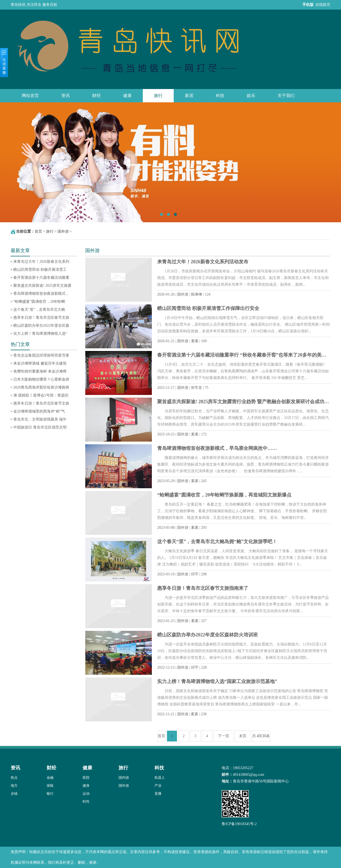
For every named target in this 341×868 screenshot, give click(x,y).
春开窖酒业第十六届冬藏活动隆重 (41, 278)
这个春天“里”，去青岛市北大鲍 (39, 310)
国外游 (63, 231)
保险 (50, 786)
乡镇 (14, 794)
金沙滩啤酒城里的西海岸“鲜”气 (39, 411)
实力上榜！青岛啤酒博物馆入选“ (40, 334)
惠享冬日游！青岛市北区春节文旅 (41, 318)
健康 (127, 96)
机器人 (160, 778)
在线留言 (323, 5)
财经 (96, 96)
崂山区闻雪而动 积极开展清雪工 (40, 270)
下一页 (224, 736)
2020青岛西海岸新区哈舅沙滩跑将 (41, 387)
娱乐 (251, 96)
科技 (220, 96)
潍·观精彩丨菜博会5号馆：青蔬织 (41, 395)
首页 (38, 231)
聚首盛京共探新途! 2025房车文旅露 (42, 286)
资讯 (66, 96)
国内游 (124, 778)
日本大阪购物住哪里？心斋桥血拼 (41, 379)
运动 (86, 794)
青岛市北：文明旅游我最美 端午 (40, 419)
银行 (50, 794)
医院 (86, 778)
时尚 (86, 802)
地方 (14, 786)
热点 (14, 778)
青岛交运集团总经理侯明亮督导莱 (41, 355)
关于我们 (286, 96)
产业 (158, 786)
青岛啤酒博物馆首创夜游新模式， (41, 294)
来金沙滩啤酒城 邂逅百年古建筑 (40, 363)
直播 (158, 794)
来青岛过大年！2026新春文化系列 (41, 262)
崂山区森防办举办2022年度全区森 (41, 326)
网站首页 (30, 96)
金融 (50, 778)
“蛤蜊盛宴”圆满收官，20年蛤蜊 (39, 302)
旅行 (158, 96)
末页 (243, 736)
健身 (86, 786)
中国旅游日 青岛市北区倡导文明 (40, 427)
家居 (189, 96)
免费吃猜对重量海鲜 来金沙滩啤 (40, 371)
